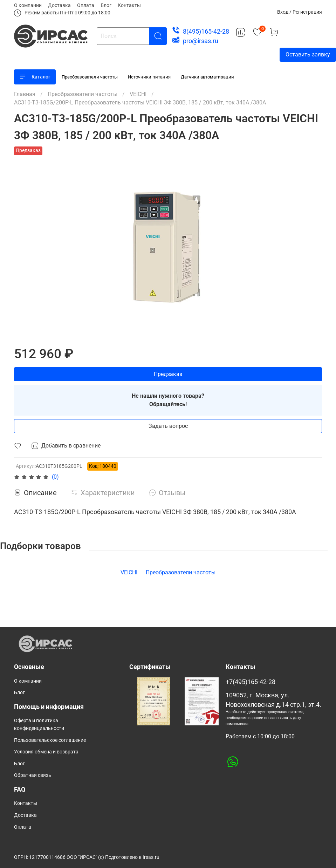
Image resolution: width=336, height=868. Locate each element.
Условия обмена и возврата (46, 752)
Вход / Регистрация (300, 12)
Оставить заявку (308, 54)
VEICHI (138, 94)
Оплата (86, 5)
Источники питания (149, 77)
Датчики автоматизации (207, 77)
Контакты (129, 5)
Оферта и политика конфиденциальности (39, 725)
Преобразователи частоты (90, 77)
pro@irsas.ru (201, 41)
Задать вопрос (168, 426)
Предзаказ (168, 374)
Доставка (59, 5)
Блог (106, 5)
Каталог (35, 77)
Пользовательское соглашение (50, 740)
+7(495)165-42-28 (251, 682)
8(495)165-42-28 (206, 31)
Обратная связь (33, 775)
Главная (25, 94)
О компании (28, 5)
